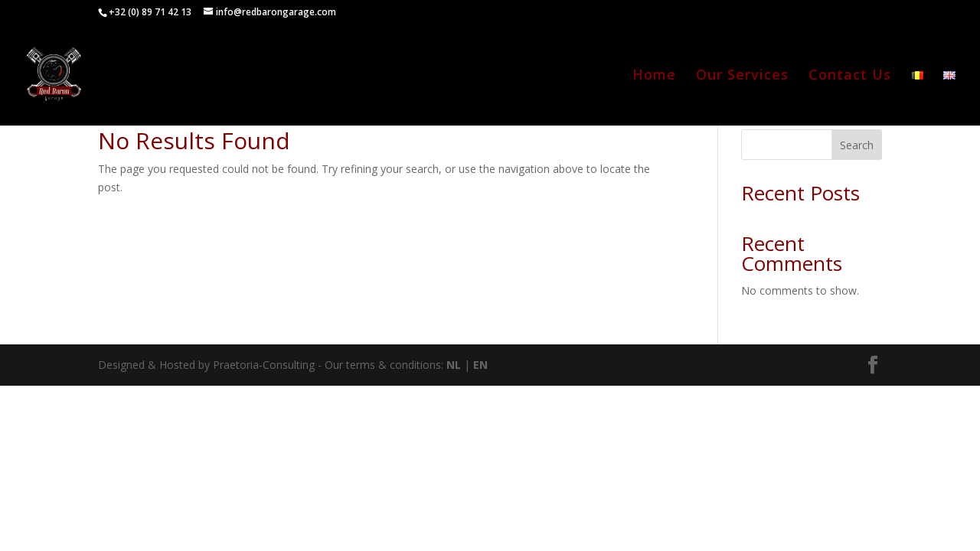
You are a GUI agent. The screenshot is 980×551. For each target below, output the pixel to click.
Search (857, 145)
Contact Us (850, 76)
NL (454, 365)
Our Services (742, 76)
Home (654, 76)
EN (480, 365)
